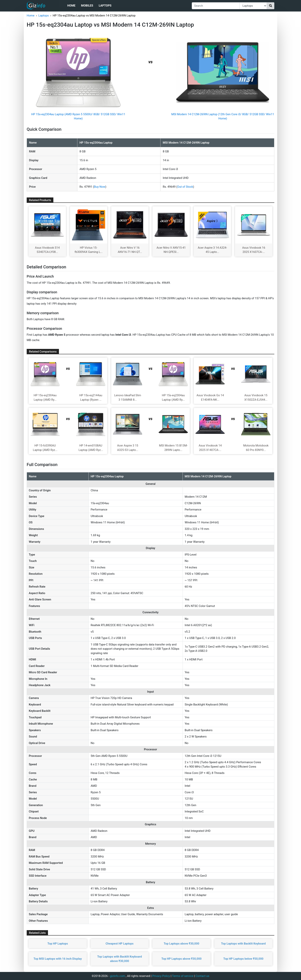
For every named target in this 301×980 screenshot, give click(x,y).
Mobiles (87, 6)
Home (71, 6)
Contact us (202, 976)
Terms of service (183, 976)
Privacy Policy (161, 976)
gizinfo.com (118, 976)
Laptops (105, 6)
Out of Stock (185, 187)
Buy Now (100, 187)
